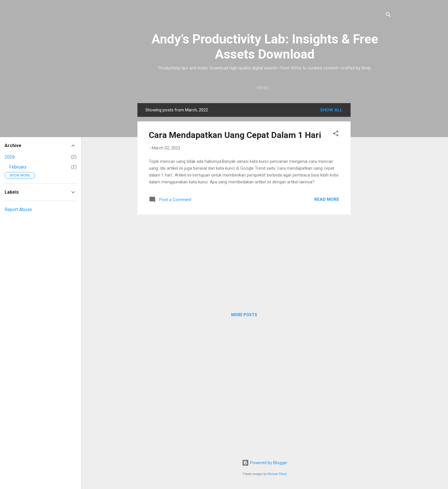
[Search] (388, 16)
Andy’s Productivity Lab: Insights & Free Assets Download (265, 47)
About (302, 88)
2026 (10, 157)
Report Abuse (18, 210)
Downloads (225, 88)
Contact (331, 88)
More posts (244, 315)
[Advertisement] (373, 189)
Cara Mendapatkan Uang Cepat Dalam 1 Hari (235, 135)
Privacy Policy (267, 88)
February (18, 167)
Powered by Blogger (265, 463)
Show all (331, 110)
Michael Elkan (277, 474)
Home (195, 88)
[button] (336, 134)
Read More (327, 199)
